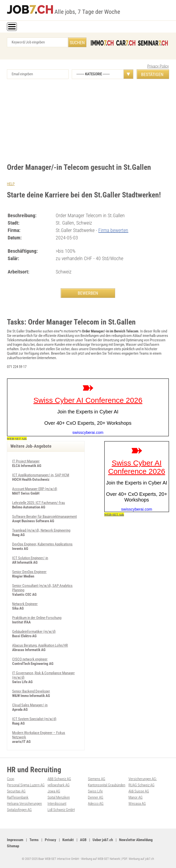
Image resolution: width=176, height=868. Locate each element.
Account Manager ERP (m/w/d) (35, 489)
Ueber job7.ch (103, 840)
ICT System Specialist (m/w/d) (34, 719)
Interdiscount (57, 804)
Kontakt (68, 840)
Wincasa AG (137, 804)
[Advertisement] (88, 121)
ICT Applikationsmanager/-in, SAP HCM (41, 475)
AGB (83, 840)
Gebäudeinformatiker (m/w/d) (34, 632)
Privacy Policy (158, 66)
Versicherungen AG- (143, 779)
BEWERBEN (88, 293)
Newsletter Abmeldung (136, 840)
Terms (34, 840)
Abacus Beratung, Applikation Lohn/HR (40, 645)
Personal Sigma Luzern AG (26, 785)
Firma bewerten (113, 230)
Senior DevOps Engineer (29, 572)
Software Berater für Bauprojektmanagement (44, 517)
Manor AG (136, 797)
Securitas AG (16, 791)
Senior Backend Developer (31, 691)
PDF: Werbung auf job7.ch (138, 859)
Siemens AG (97, 779)
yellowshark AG (59, 785)
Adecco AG (96, 804)
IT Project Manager (26, 461)
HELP (11, 184)
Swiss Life (95, 791)
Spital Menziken (59, 797)
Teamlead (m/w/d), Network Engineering (41, 530)
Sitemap (13, 846)
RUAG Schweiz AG (141, 785)
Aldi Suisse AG (139, 791)
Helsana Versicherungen (24, 804)
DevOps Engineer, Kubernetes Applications (42, 544)
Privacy (50, 840)
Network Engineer (25, 604)
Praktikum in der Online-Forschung (37, 618)
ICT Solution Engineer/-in (30, 558)
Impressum (15, 840)
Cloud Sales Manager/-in (30, 705)
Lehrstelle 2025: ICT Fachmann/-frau (38, 503)
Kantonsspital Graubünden (107, 785)
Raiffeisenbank (18, 797)
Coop (11, 779)
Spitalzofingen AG (19, 810)
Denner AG (96, 797)
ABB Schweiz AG (59, 779)
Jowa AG (54, 791)
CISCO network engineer (30, 659)
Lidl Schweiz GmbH (61, 810)
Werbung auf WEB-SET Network (101, 859)
